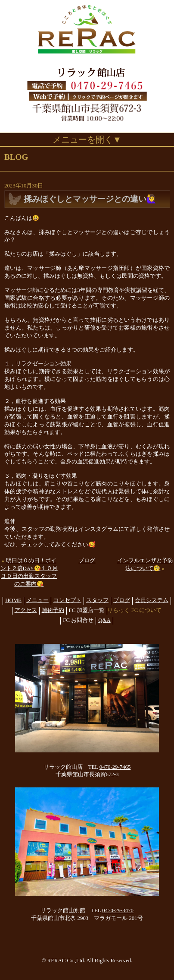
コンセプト (67, 600)
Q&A (104, 620)
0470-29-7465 (115, 767)
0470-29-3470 (118, 910)
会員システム (152, 600)
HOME (13, 600)
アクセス (26, 610)
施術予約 (53, 610)
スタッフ (97, 600)
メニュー (37, 600)
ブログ (87, 561)
